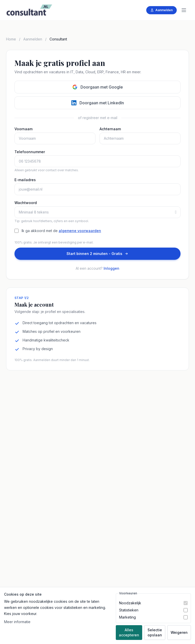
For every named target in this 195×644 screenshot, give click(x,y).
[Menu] (184, 10)
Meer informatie (17, 622)
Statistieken (129, 610)
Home (11, 39)
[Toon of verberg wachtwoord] (178, 212)
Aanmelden (161, 10)
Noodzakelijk (130, 603)
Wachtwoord (26, 203)
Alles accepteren (129, 632)
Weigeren (179, 632)
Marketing (127, 617)
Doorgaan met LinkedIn (98, 103)
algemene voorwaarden (80, 231)
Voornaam (23, 129)
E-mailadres (25, 180)
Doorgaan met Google (98, 87)
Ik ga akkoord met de (61, 231)
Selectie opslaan (155, 632)
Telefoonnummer (30, 152)
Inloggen (111, 268)
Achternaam (110, 129)
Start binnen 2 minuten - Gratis (97, 254)
